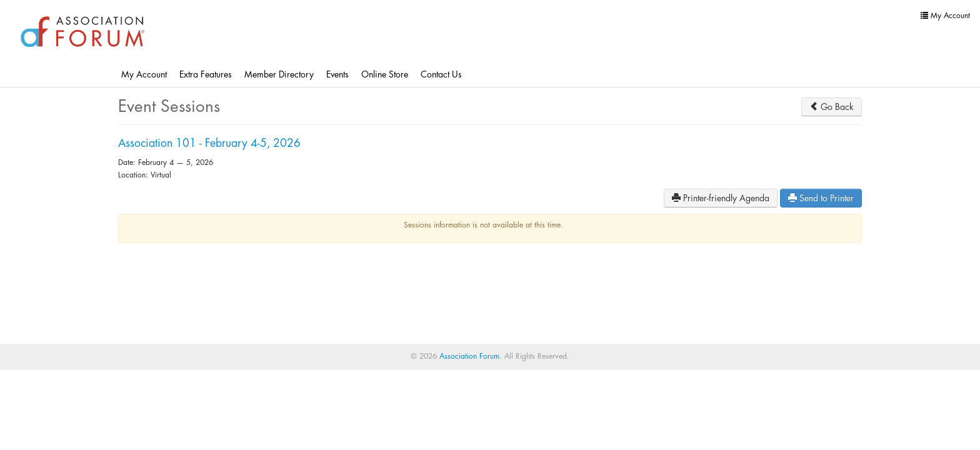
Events (337, 74)
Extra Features (206, 74)
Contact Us (441, 74)
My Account (144, 74)
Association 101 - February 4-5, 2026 (209, 143)
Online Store (385, 74)
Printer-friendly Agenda (721, 198)
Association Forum (469, 356)
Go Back (832, 107)
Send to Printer (821, 198)
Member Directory (279, 74)
